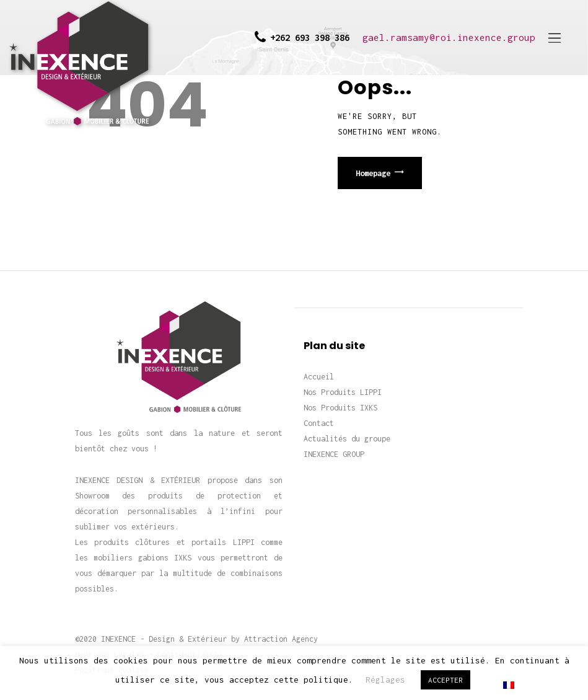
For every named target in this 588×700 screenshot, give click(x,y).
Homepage (373, 173)
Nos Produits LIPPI (343, 392)
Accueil (319, 377)
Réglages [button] (385, 680)
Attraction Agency (281, 639)
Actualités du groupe (347, 439)
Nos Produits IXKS (340, 408)
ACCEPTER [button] (445, 680)
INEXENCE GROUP (334, 454)
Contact (319, 423)
